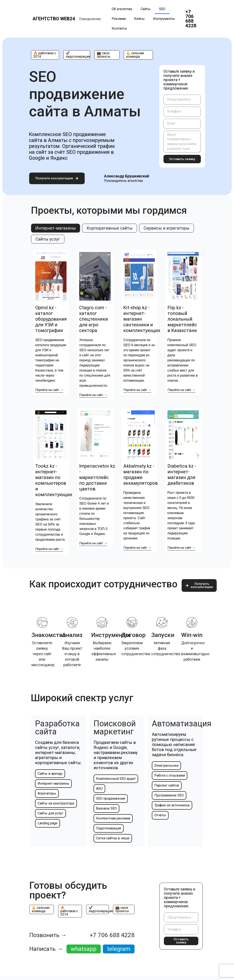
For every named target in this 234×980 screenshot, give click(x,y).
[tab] (56, 228)
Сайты (146, 9)
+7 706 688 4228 (191, 19)
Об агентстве (122, 9)
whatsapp (84, 948)
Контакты (119, 28)
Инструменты (164, 19)
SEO (162, 9)
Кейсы (139, 19)
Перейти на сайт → (49, 389)
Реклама (119, 19)
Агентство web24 (54, 19)
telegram (119, 948)
